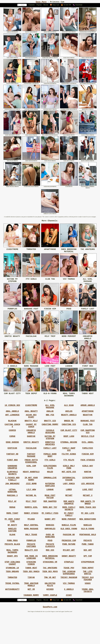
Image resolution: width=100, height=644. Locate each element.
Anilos (69, 417)
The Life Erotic (88, 600)
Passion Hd (69, 557)
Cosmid (12, 439)
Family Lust (50, 459)
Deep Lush (69, 445)
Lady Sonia (69, 499)
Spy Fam (88, 581)
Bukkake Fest (88, 428)
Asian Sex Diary (31, 423)
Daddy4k (31, 445)
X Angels (69, 618)
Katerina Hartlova (50, 500)
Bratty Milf (31, 428)
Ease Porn (41, 2)
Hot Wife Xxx (69, 486)
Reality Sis (31, 574)
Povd (50, 563)
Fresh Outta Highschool (31, 474)
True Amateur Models (31, 613)
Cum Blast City (69, 439)
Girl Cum (31, 479)
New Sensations (88, 539)
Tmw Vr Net (50, 605)
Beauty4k (88, 421)
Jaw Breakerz (12, 499)
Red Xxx (50, 574)
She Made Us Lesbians (31, 582)
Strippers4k (88, 587)
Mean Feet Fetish (50, 514)
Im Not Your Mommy (31, 494)
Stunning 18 (12, 594)
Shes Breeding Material (50, 582)
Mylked (31, 539)
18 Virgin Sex (12, 411)
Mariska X (12, 512)
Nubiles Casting (12, 551)
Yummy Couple (50, 625)
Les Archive (88, 499)
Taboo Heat (31, 594)
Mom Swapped (50, 519)
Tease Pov (69, 594)
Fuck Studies (88, 472)
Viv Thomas (69, 612)
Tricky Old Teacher (88, 606)
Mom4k (12, 526)
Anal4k (50, 417)
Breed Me (69, 428)
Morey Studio (31, 533)
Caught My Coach (31, 433)
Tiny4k (31, 605)
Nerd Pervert (69, 539)
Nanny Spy (50, 539)
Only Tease (31, 557)
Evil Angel (88, 452)
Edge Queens (12, 452)
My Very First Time (12, 541)
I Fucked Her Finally (12, 494)
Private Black (12, 567)
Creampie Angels (31, 440)
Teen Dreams (12, 598)
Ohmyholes (50, 550)
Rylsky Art (69, 574)
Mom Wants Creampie (69, 520)
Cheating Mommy (50, 432)
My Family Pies (50, 533)
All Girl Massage (50, 412)
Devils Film (88, 445)
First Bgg (12, 472)
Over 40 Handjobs (50, 558)
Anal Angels (12, 417)
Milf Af (12, 519)
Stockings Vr (50, 587)
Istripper (88, 492)
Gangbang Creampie (12, 480)
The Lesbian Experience (69, 600)
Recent (46, 5)
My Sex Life (88, 533)
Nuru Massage (31, 550)
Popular (39, 5)
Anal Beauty (31, 417)
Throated (12, 605)
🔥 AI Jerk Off (66, 5)
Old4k (12, 557)
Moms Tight (12, 533)
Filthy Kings (69, 466)
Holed (50, 486)
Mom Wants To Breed (88, 520)
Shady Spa (12, 581)
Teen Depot (88, 594)
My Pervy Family (69, 534)
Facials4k (31, 459)
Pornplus (31, 563)
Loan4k (50, 506)
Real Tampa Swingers (12, 575)
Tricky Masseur (69, 605)
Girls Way (88, 479)
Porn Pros (12, 563)
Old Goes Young (69, 550)
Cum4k (12, 445)
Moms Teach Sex (88, 526)
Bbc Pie (50, 421)
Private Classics (50, 569)
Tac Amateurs (50, 594)
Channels (32, 5)
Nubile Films (69, 546)
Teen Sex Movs (50, 598)
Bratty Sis (50, 428)
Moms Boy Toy (50, 526)
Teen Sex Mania (31, 598)
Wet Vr (31, 618)
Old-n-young (88, 550)
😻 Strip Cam (54, 5)
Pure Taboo (88, 567)
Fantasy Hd (12, 466)
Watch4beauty (12, 618)
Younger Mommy (31, 625)
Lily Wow (31, 506)
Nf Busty (12, 546)
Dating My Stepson (50, 447)
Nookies (50, 546)
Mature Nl (31, 512)
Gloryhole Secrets (12, 487)
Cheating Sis (69, 432)
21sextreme (31, 411)
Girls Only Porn (69, 480)
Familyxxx (88, 459)
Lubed (69, 506)
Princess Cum (69, 563)
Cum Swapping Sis (88, 440)
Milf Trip (31, 519)
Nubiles (88, 546)
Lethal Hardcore (12, 507)
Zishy (69, 625)
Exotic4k (12, 459)
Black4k (12, 428)
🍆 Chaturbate (78, 5)
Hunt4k (88, 486)
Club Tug (88, 432)
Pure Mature (69, 567)
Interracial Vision (69, 494)
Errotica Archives (50, 453)
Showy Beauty (69, 581)
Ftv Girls (50, 472)
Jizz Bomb (31, 499)
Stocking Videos (31, 589)
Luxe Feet (88, 506)
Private (88, 563)
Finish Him (88, 466)
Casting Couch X (12, 433)
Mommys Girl (31, 526)
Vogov (88, 612)
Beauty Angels (69, 421)
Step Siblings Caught (12, 589)
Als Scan (69, 411)
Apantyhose (88, 417)
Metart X (88, 512)
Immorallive (50, 492)
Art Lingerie (12, 421)
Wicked (50, 618)
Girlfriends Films (50, 480)
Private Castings (31, 569)
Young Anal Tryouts (88, 620)
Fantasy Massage (31, 467)
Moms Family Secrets (69, 527)
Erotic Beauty (31, 452)
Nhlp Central (31, 546)
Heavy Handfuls (31, 486)
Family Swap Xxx (69, 460)
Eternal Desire (69, 452)
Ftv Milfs (69, 472)
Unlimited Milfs (50, 613)
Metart (69, 512)
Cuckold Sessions (50, 440)
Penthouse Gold (88, 557)
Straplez (69, 587)
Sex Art (88, 574)
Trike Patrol (12, 612)
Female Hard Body (50, 467)
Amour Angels (88, 411)
